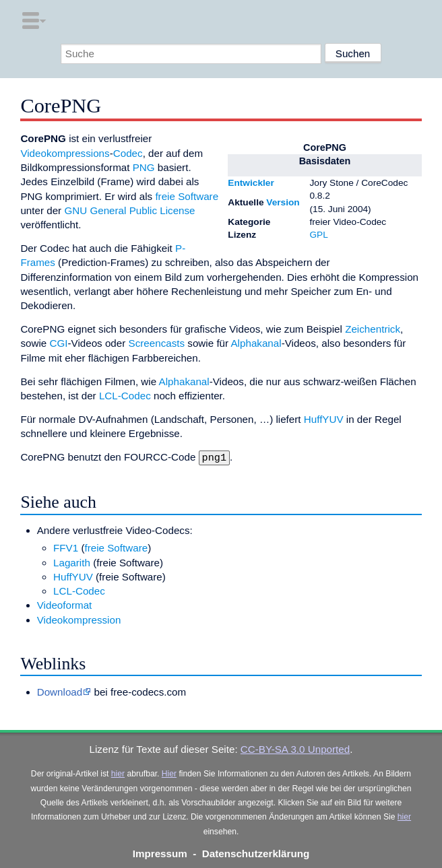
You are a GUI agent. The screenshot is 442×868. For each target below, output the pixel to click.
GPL (318, 235)
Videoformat (65, 604)
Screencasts (157, 343)
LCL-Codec (125, 396)
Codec (128, 153)
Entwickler (251, 183)
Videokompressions (65, 153)
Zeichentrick (373, 329)
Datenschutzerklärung (256, 852)
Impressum (160, 852)
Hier (169, 772)
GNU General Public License (129, 210)
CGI (58, 343)
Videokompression (79, 619)
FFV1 (66, 546)
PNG (144, 167)
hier (118, 772)
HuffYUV (324, 419)
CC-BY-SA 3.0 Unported (295, 748)
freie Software (187, 196)
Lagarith (72, 561)
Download (60, 691)
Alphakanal (256, 343)
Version (283, 202)
